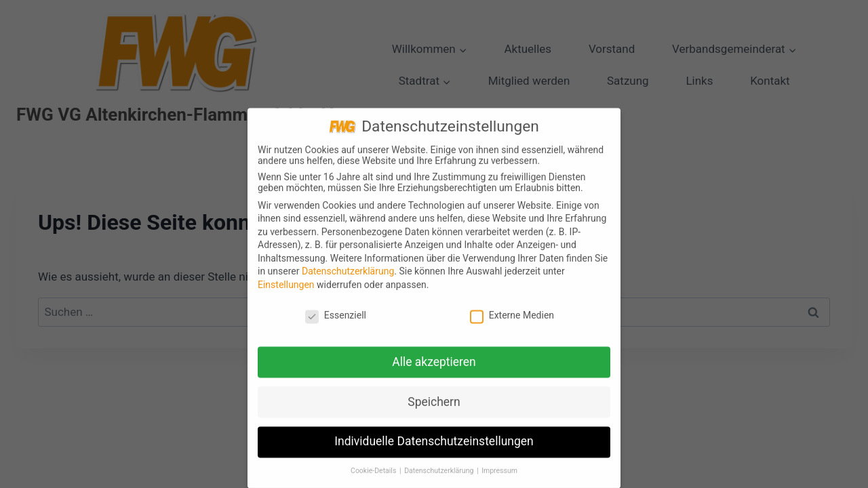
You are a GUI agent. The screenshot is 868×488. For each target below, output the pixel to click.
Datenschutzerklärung (348, 278)
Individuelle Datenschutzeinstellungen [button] (434, 448)
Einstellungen (286, 291)
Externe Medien (512, 321)
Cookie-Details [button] (374, 477)
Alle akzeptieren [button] (434, 368)
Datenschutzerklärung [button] (440, 477)
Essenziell (336, 321)
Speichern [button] (434, 408)
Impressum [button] (499, 477)
